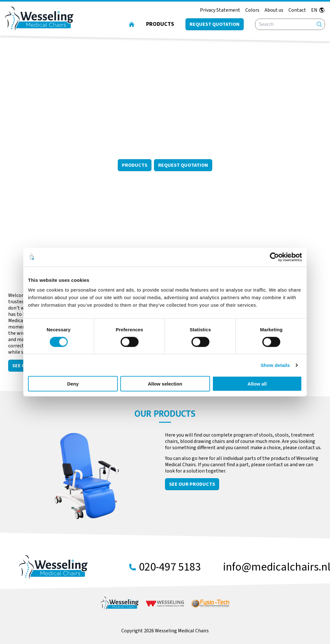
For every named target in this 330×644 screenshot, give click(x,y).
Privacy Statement (220, 10)
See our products (192, 484)
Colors (252, 10)
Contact (297, 10)
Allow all (257, 384)
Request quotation (215, 24)
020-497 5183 (170, 567)
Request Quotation (183, 165)
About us (274, 10)
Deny (73, 384)
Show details (275, 365)
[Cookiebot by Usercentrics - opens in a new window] (274, 257)
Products (160, 24)
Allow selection (165, 384)
